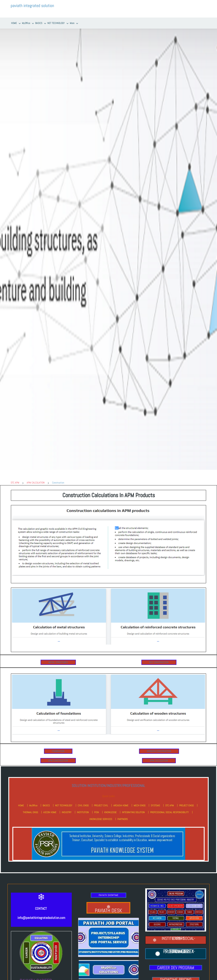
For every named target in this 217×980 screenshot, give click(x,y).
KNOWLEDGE (110, 807)
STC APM (15, 478)
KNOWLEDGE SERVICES (101, 814)
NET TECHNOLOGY (64, 800)
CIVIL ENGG (83, 800)
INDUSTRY (67, 807)
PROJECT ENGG (186, 800)
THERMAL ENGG (30, 807)
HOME (21, 800)
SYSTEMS (155, 800)
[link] (108, 502)
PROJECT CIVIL (101, 800)
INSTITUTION (83, 807)
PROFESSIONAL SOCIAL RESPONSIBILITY (169, 807)
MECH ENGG (140, 800)
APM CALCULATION (36, 478)
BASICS (46, 800)
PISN (97, 807)
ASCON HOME (50, 807)
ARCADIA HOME (121, 800)
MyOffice (33, 800)
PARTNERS (123, 814)
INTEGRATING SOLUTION (133, 807)
